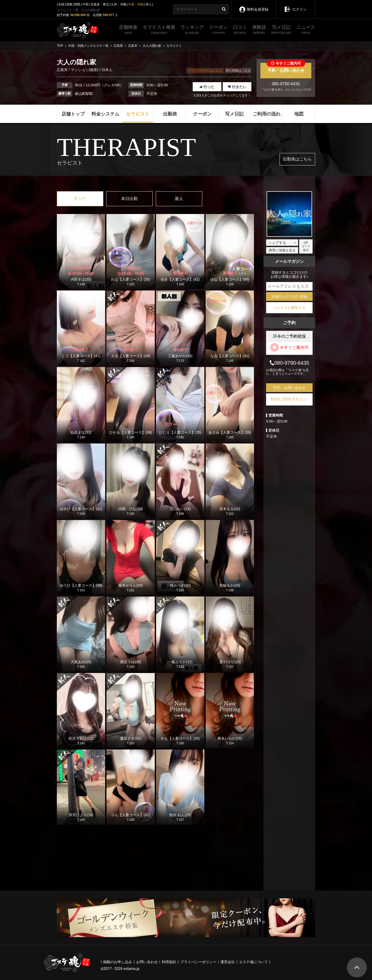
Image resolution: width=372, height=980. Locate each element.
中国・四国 (136, 4)
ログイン (295, 6)
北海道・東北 (100, 4)
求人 (149, 4)
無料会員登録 (254, 6)
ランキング (192, 30)
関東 (69, 4)
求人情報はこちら (238, 71)
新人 (179, 199)
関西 (77, 4)
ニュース (306, 30)
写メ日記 (281, 30)
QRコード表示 (306, 246)
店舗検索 (128, 30)
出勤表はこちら (297, 159)
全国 (61, 4)
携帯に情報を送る (282, 250)
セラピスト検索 (159, 30)
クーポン (218, 30)
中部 (86, 4)
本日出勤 (129, 199)
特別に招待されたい (289, 399)
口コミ (240, 30)
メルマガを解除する (289, 308)
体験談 (259, 30)
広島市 (63, 70)
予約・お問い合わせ (286, 68)
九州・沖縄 (119, 4)
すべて (80, 199)
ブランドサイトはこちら (205, 71)
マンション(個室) (85, 70)
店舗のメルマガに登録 (289, 296)
